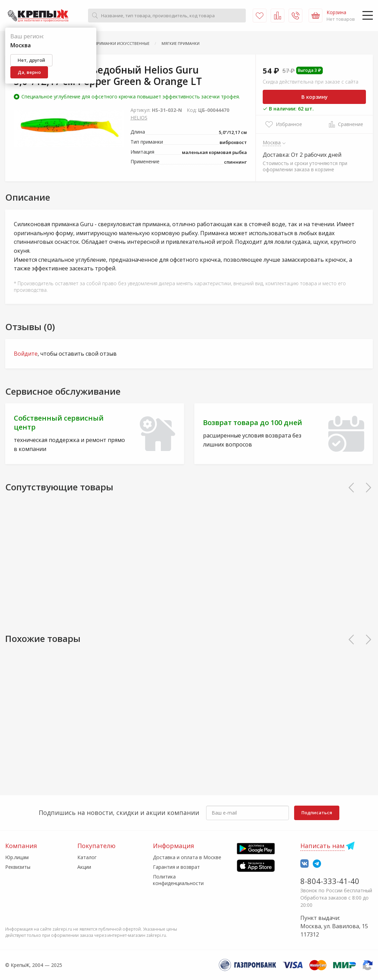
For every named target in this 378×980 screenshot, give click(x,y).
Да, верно (29, 72)
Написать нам (322, 846)
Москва (272, 142)
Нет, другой (31, 60)
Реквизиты (18, 867)
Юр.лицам (17, 857)
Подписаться (317, 813)
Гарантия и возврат (176, 867)
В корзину (314, 97)
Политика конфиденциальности (178, 880)
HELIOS (139, 118)
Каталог (87, 857)
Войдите (26, 354)
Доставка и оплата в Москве (187, 857)
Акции (84, 867)
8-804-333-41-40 (330, 881)
